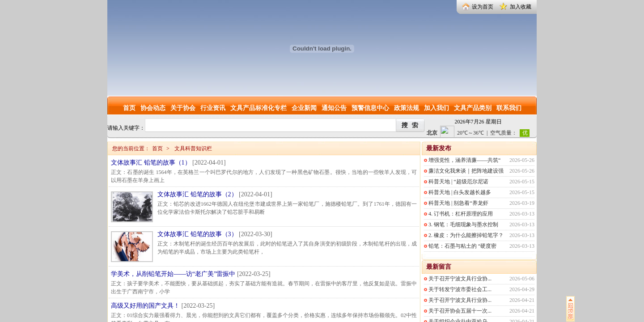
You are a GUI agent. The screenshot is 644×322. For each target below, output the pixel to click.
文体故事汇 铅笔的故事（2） (197, 194)
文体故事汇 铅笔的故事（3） (197, 234)
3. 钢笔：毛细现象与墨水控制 (463, 225)
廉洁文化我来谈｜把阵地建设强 (466, 171)
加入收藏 (521, 7)
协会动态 (153, 108)
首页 (129, 108)
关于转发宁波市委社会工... (460, 289)
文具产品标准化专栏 (258, 108)
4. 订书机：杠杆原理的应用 (461, 214)
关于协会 (183, 108)
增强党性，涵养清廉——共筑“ (464, 160)
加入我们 (436, 108)
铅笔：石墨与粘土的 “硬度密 (462, 246)
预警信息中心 (370, 108)
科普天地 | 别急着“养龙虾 (458, 203)
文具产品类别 (473, 108)
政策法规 (407, 108)
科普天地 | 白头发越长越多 (460, 192)
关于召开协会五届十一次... (460, 311)
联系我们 (509, 108)
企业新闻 (304, 108)
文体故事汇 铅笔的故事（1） (151, 163)
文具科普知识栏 (193, 148)
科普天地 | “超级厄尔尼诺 (458, 182)
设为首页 (483, 7)
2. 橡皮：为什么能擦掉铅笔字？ (466, 235)
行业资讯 (213, 108)
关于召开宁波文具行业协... (460, 279)
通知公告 (334, 108)
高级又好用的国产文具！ (145, 306)
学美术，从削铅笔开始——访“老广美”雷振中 (173, 274)
